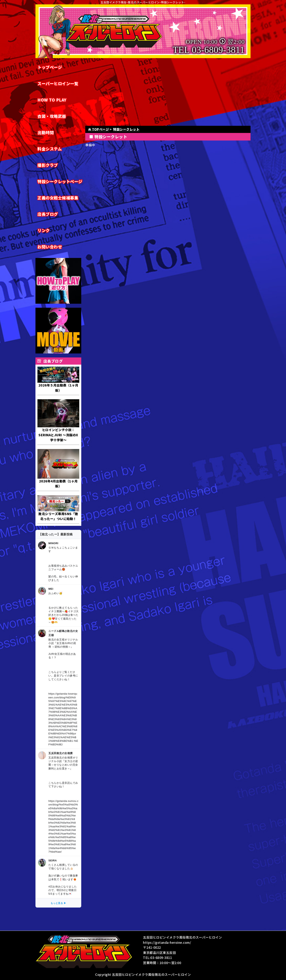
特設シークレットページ (60, 181)
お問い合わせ (50, 247)
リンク (44, 230)
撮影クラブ (48, 165)
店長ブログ (48, 214)
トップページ (50, 67)
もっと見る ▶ (58, 903)
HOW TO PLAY (52, 100)
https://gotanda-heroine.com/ (167, 942)
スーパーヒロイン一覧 (58, 83)
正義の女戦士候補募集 (58, 198)
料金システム (50, 149)
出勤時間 (46, 132)
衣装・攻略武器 (52, 116)
